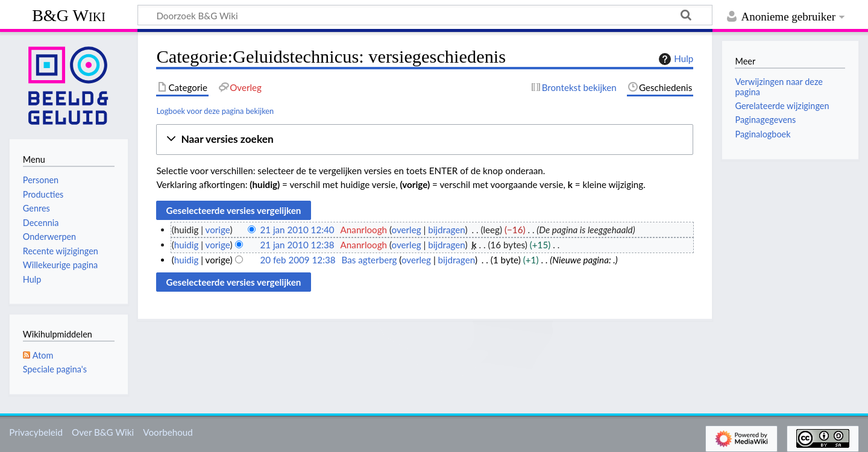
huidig (187, 245)
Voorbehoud (168, 432)
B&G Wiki (69, 15)
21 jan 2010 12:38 (297, 245)
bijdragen (446, 230)
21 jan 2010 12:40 (297, 230)
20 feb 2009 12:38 (297, 260)
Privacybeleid (36, 432)
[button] (425, 140)
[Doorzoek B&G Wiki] (425, 15)
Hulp (675, 59)
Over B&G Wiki (103, 432)
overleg (407, 230)
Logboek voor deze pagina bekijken (215, 111)
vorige (218, 230)
